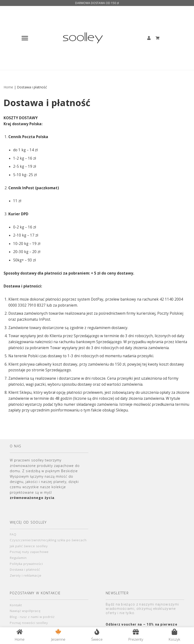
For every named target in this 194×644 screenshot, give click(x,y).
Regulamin (18, 567)
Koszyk (174, 639)
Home (8, 87)
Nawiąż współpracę (25, 621)
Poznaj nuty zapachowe (29, 561)
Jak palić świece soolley (29, 555)
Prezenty (135, 639)
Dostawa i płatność (25, 579)
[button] (25, 38)
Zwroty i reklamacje (26, 585)
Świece (97, 639)
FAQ (13, 543)
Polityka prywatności (26, 573)
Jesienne (58, 639)
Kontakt (16, 615)
